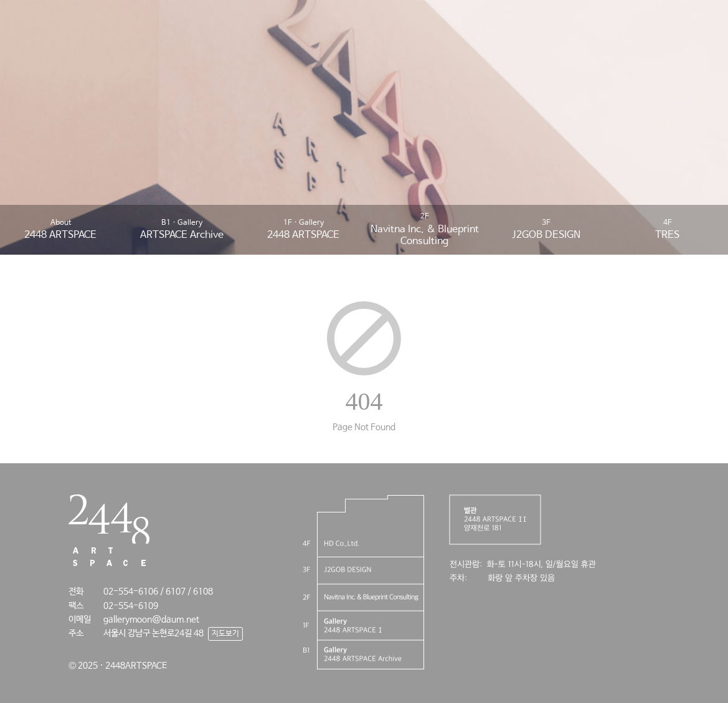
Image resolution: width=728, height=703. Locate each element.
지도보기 (225, 634)
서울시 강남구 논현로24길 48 (154, 633)
